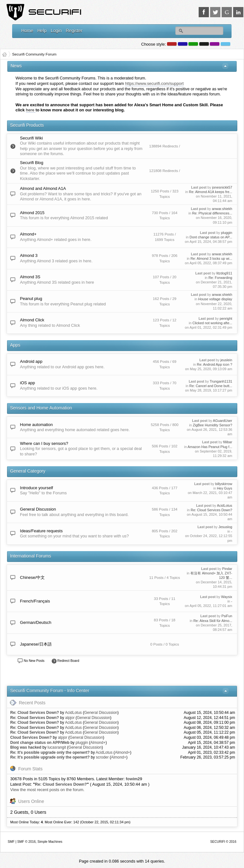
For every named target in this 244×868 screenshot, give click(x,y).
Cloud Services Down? (31, 737)
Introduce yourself (37, 488)
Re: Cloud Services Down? (211, 510)
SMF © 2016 (27, 842)
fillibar (228, 442)
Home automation (37, 425)
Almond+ (28, 234)
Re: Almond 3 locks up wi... (211, 258)
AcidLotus (225, 505)
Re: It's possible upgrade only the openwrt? (50, 752)
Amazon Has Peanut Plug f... (210, 447)
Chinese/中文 (32, 577)
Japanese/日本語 (36, 644)
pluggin (227, 233)
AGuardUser (223, 421)
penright (226, 318)
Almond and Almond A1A (43, 188)
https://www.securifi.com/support (154, 83)
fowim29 (134, 779)
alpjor (70, 718)
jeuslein (226, 360)
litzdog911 (224, 273)
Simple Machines (50, 842)
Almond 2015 (32, 213)
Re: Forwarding (220, 278)
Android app (31, 361)
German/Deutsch (36, 622)
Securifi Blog (32, 163)
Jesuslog (225, 527)
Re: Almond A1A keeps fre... (211, 192)
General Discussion (38, 509)
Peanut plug (31, 299)
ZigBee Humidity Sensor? (213, 425)
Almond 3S (30, 277)
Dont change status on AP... (211, 237)
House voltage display (215, 299)
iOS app (28, 383)
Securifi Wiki (32, 138)
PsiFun (227, 616)
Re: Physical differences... (212, 213)
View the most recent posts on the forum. (47, 790)
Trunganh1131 (221, 381)
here (31, 110)
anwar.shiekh (222, 209)
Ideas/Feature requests (42, 531)
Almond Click (32, 320)
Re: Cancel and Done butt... (211, 386)
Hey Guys (225, 488)
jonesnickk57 (222, 187)
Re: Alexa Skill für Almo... (213, 621)
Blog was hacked (26, 747)
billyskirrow (224, 484)
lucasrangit (57, 747)
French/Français (35, 601)
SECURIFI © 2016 (223, 842)
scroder (102, 757)
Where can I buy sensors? (44, 443)
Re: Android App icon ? (214, 364)
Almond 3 (29, 255)
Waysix (227, 597)
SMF (11, 842)
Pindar (227, 569)
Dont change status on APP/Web (40, 743)
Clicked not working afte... (212, 323)
